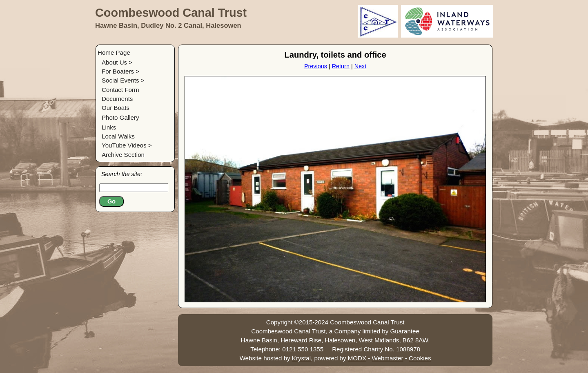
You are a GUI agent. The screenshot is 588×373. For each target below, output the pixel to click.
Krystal (301, 358)
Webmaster (388, 358)
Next (361, 66)
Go (111, 201)
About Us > (117, 62)
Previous (316, 66)
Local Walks (118, 136)
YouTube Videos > (127, 145)
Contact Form (120, 90)
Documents (117, 99)
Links (109, 127)
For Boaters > (120, 71)
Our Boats (116, 108)
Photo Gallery (120, 117)
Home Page (114, 52)
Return (341, 66)
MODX (357, 358)
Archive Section (123, 155)
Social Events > (123, 80)
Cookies (420, 358)
